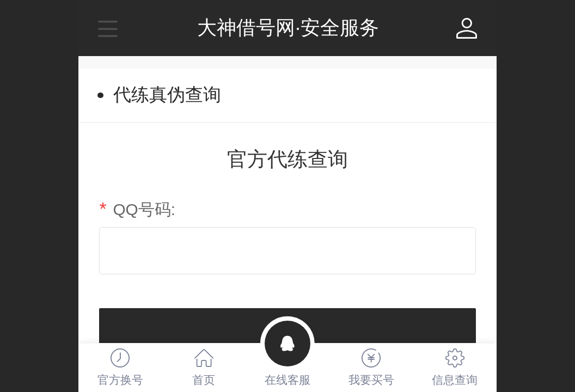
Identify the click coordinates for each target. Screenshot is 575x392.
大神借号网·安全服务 (288, 27)
